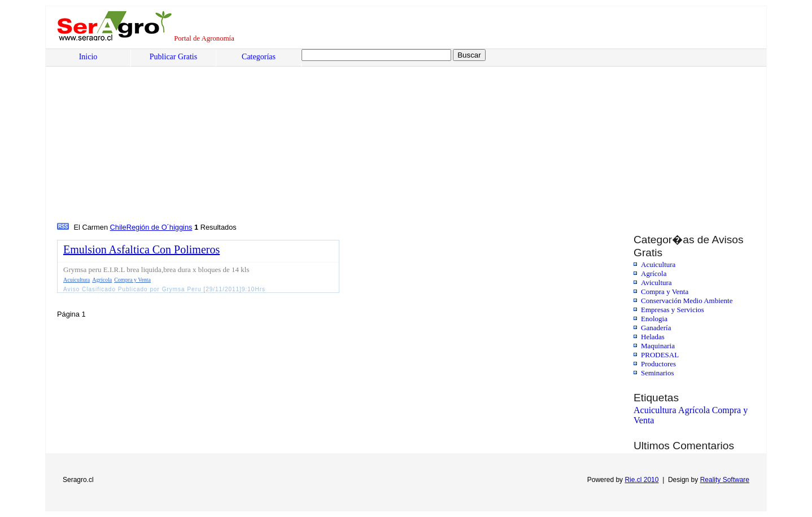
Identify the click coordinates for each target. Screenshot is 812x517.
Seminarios (658, 373)
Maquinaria (658, 346)
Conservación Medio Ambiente (687, 301)
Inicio (88, 57)
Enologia (654, 319)
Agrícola (654, 273)
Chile (118, 227)
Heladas (653, 337)
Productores (658, 364)
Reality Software (725, 480)
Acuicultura (658, 264)
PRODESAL (660, 355)
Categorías (259, 57)
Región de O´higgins (160, 227)
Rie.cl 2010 (641, 480)
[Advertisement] (399, 136)
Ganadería (656, 328)
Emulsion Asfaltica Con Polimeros (141, 249)
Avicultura (656, 282)
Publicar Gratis (173, 57)
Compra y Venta (665, 292)
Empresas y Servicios (673, 310)
